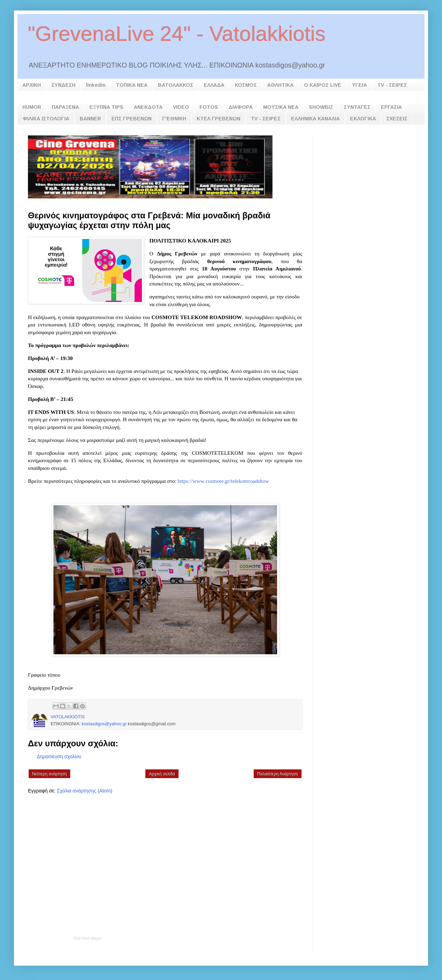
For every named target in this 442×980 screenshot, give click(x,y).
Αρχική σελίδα (162, 774)
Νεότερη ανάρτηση (49, 774)
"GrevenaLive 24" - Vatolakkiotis (177, 34)
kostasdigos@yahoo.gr (104, 724)
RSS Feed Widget (87, 939)
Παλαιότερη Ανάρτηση (278, 774)
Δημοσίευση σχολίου (59, 756)
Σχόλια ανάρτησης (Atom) (85, 791)
